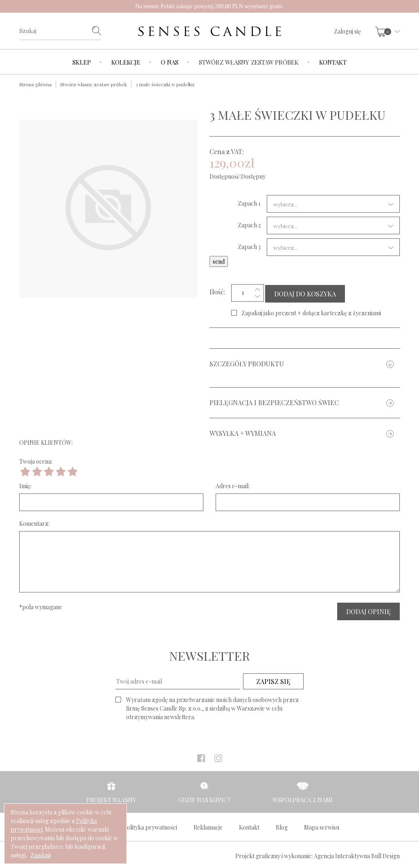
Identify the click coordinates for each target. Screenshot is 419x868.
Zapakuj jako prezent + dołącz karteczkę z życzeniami (311, 311)
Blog (282, 826)
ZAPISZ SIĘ (273, 680)
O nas (170, 62)
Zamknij (41, 855)
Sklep (82, 62)
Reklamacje (208, 826)
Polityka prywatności (150, 826)
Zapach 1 (249, 203)
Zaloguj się (347, 31)
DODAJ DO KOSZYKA (305, 292)
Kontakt (333, 62)
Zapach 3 (249, 247)
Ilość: (217, 291)
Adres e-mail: (233, 484)
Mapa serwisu (322, 826)
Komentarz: (34, 522)
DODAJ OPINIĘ (368, 610)
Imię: (25, 484)
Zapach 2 (249, 225)
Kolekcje (126, 62)
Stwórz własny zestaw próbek (249, 62)
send (219, 261)
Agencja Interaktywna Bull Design (357, 854)
